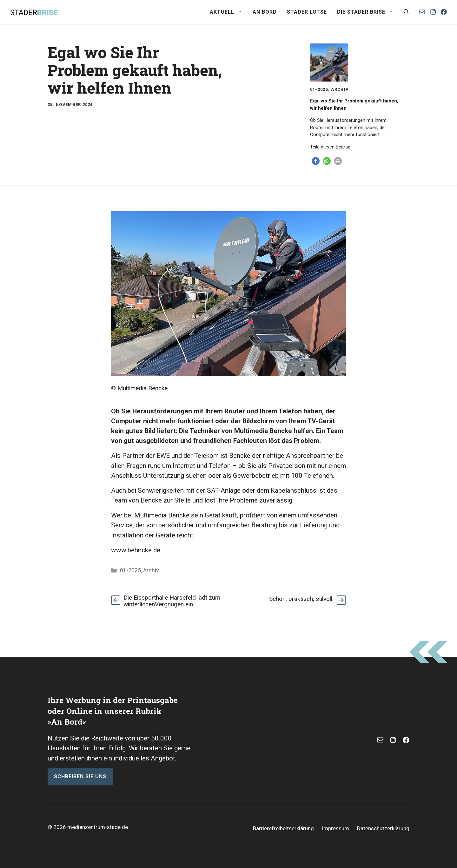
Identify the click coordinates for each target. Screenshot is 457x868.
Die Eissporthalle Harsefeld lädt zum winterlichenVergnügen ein (172, 601)
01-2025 (319, 89)
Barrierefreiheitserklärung (283, 828)
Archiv (340, 89)
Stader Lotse (307, 12)
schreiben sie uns (80, 776)
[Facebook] (444, 12)
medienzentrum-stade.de (98, 827)
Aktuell (229, 12)
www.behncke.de (136, 550)
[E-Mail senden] (422, 12)
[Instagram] (433, 12)
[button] (406, 12)
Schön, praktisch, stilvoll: (301, 599)
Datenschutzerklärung (383, 828)
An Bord (265, 12)
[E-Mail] (380, 740)
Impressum (335, 828)
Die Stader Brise (368, 12)
